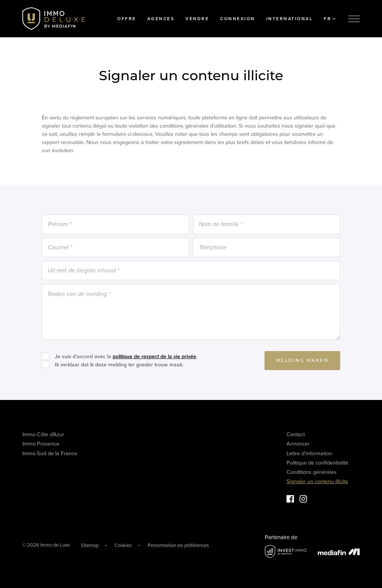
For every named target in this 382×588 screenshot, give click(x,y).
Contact (296, 434)
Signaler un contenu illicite (317, 481)
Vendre (197, 19)
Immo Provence (41, 444)
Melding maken (303, 360)
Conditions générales (311, 472)
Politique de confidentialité (317, 463)
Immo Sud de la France (50, 453)
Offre (127, 19)
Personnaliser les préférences (178, 545)
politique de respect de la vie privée (154, 356)
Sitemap (90, 545)
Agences (161, 19)
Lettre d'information (309, 453)
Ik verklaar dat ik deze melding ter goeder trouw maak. (119, 365)
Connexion (238, 19)
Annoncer (298, 444)
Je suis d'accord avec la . (126, 356)
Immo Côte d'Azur (43, 434)
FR (330, 19)
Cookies (123, 545)
